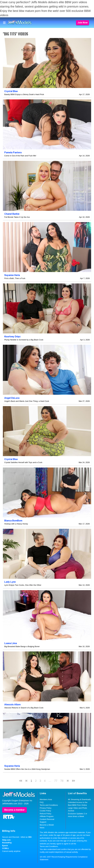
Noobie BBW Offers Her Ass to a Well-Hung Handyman (27, 769)
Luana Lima (11, 643)
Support (43, 822)
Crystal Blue (11, 91)
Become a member (14, 810)
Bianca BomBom (13, 521)
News (42, 828)
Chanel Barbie (12, 214)
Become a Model (47, 825)
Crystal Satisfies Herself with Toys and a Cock (23, 462)
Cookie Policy (45, 811)
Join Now (83, 23)
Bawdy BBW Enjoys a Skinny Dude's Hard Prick (24, 94)
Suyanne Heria (12, 275)
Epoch (5, 846)
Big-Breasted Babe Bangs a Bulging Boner (22, 646)
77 (56, 781)
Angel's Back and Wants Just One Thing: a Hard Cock (27, 401)
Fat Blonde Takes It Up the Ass (17, 217)
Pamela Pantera (13, 152)
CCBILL (6, 848)
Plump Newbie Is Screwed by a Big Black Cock (24, 340)
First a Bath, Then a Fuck (15, 278)
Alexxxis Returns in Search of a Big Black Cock (24, 708)
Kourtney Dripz (12, 337)
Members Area (46, 799)
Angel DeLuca (12, 398)
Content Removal (47, 819)
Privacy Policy (46, 808)
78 (62, 781)
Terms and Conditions (49, 805)
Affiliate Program (47, 816)
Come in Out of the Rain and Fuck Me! (20, 156)
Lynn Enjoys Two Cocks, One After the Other (23, 585)
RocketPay (7, 843)
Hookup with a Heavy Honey (16, 524)
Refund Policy (46, 814)
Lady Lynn (10, 582)
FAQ (42, 802)
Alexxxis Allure (12, 705)
